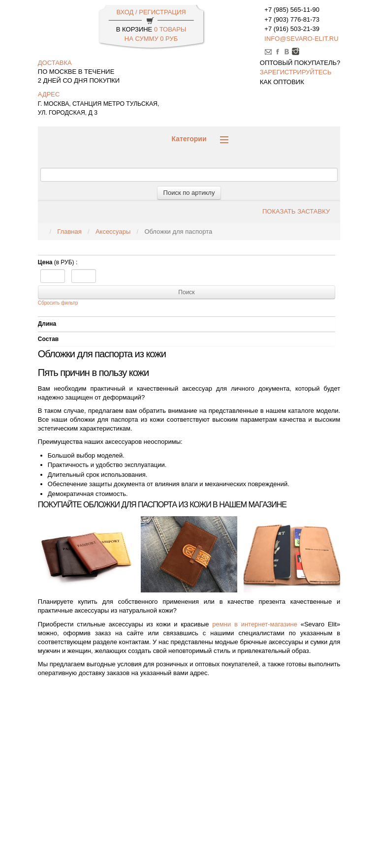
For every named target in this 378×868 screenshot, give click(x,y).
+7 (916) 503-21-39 (292, 29)
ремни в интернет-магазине (255, 624)
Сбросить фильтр (58, 303)
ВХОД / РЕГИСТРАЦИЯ (151, 12)
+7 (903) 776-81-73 (292, 19)
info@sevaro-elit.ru (301, 39)
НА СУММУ (151, 39)
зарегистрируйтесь (296, 72)
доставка (55, 63)
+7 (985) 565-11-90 (292, 10)
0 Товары (170, 29)
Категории (200, 139)
